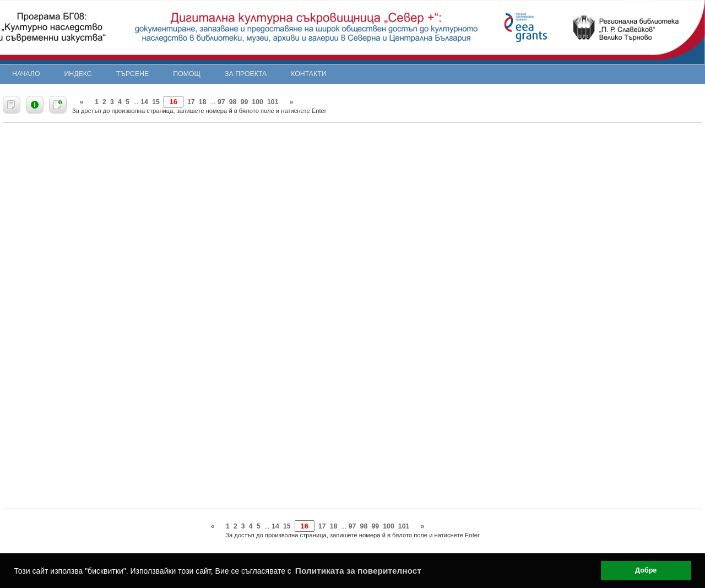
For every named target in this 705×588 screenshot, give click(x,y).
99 (245, 102)
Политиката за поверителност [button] (358, 571)
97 (221, 102)
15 (156, 102)
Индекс (78, 74)
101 (273, 102)
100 (257, 102)
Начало (26, 74)
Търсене (133, 74)
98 (233, 102)
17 (191, 102)
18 (203, 102)
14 (144, 102)
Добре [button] (646, 570)
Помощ (187, 74)
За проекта (246, 74)
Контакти (308, 74)
